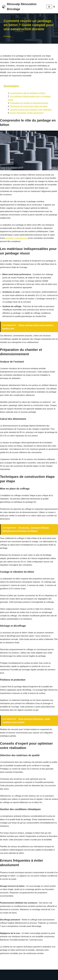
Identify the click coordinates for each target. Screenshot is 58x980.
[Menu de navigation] (49, 7)
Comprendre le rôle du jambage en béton (28, 93)
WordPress (24, 972)
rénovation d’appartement (16, 238)
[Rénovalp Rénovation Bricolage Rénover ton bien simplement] (22, 7)
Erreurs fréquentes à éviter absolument (27, 113)
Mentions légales (20, 977)
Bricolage (7, 36)
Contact (6, 977)
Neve (4, 972)
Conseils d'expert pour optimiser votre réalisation (31, 110)
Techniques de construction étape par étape (29, 106)
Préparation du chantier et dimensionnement (29, 103)
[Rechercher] (54, 7)
